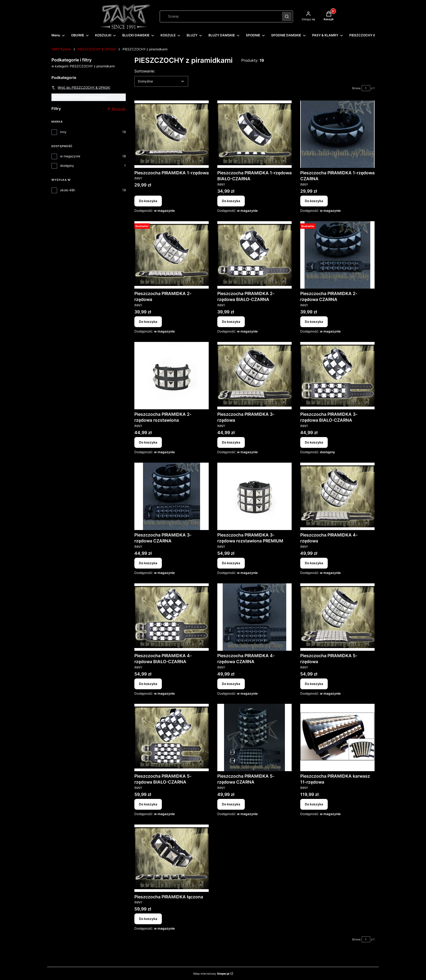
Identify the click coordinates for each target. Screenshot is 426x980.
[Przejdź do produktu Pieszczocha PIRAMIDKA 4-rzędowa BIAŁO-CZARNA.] (172, 617)
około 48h (68, 190)
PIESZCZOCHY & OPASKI (97, 49)
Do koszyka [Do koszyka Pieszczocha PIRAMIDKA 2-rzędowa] (148, 322)
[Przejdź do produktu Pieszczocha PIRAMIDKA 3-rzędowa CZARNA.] (172, 496)
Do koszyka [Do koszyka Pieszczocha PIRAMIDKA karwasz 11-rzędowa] (314, 804)
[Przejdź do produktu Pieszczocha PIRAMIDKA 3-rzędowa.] (254, 376)
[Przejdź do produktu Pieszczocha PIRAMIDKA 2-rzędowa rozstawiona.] (172, 376)
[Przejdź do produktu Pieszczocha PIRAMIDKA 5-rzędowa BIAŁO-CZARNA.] (172, 737)
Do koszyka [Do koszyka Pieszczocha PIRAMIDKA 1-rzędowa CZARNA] (314, 201)
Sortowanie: (145, 71)
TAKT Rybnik (61, 49)
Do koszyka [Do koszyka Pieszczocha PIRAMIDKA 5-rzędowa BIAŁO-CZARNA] (148, 804)
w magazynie (70, 156)
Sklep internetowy (211, 974)
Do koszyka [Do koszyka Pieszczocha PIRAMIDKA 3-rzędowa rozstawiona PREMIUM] (231, 563)
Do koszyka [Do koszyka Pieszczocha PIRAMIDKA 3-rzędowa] (231, 442)
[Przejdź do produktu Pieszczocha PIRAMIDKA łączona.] (172, 858)
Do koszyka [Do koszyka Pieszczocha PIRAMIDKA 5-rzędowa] (314, 683)
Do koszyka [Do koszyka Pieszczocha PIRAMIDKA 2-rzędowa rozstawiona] (148, 442)
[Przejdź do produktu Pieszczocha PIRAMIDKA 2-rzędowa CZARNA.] (337, 255)
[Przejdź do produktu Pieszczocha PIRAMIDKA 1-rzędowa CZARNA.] (337, 134)
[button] (287, 16)
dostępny (67, 166)
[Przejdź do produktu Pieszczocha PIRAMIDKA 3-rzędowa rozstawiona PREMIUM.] (254, 496)
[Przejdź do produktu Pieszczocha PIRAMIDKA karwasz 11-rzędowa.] (337, 737)
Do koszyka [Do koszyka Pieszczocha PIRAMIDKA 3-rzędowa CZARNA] (148, 563)
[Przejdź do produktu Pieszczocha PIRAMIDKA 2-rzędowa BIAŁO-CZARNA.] (254, 255)
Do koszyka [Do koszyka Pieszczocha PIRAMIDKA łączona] (148, 919)
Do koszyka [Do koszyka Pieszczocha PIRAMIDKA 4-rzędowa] (314, 563)
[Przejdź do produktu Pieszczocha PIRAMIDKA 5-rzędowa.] (337, 617)
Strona (356, 88)
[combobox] (219, 16)
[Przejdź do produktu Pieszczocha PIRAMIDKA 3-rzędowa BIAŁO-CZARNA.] (337, 376)
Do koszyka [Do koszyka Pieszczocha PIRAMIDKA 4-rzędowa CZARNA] (231, 683)
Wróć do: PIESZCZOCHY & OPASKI (81, 88)
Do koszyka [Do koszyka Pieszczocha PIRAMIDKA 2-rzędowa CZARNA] (314, 322)
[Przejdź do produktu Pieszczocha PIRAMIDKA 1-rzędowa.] (172, 134)
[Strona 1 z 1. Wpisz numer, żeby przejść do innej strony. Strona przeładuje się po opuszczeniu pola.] (366, 88)
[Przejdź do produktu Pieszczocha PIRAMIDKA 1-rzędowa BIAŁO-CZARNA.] (254, 134)
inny (63, 132)
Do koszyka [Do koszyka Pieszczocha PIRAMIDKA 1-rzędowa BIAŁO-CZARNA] (231, 201)
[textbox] (161, 81)
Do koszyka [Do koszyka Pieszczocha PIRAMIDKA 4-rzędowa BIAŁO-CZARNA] (148, 683)
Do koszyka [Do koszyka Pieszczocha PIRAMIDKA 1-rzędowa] (148, 201)
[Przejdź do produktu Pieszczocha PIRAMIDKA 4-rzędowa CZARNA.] (254, 617)
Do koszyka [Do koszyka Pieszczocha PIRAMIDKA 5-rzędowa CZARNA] (231, 804)
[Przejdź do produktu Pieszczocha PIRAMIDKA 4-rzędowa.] (337, 496)
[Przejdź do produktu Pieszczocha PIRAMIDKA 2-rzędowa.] (172, 255)
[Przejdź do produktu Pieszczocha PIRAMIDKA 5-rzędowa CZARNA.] (254, 737)
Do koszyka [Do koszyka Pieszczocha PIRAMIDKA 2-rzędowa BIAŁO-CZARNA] (231, 322)
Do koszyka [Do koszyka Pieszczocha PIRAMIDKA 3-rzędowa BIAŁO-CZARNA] (314, 442)
